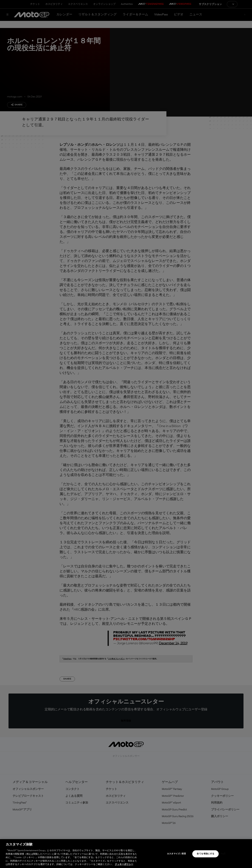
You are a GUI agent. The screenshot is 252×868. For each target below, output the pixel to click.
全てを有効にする (205, 854)
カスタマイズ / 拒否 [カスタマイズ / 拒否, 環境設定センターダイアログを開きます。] (177, 854)
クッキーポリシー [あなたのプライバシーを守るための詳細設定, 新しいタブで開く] (124, 864)
